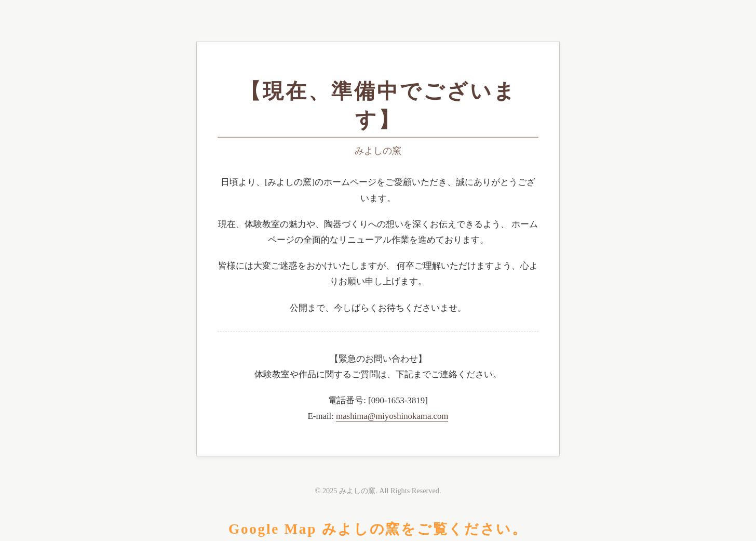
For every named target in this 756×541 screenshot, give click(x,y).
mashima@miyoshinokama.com (392, 416)
